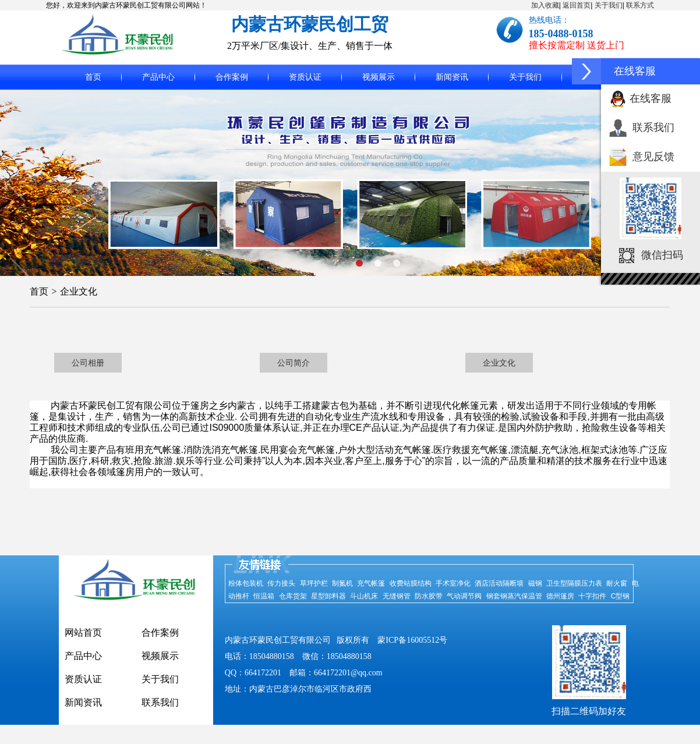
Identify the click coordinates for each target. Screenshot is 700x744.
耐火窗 (617, 583)
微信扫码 (662, 255)
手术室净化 (453, 583)
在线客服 (650, 98)
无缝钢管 (397, 596)
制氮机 (342, 583)
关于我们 (609, 5)
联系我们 (653, 127)
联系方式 (640, 5)
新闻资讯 (452, 77)
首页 (93, 77)
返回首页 (577, 5)
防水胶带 (429, 596)
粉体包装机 (246, 583)
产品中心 (158, 77)
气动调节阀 (464, 596)
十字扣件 (592, 596)
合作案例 (232, 77)
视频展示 (379, 77)
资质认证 (305, 77)
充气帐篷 (371, 583)
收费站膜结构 (411, 583)
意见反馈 (653, 157)
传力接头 (281, 583)
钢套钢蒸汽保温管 (514, 596)
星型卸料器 (328, 596)
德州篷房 (560, 596)
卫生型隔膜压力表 (574, 583)
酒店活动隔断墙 (499, 583)
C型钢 (621, 596)
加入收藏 (545, 5)
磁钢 (535, 583)
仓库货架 (293, 596)
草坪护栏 (314, 583)
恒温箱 (264, 596)
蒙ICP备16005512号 (412, 640)
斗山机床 (364, 596)
